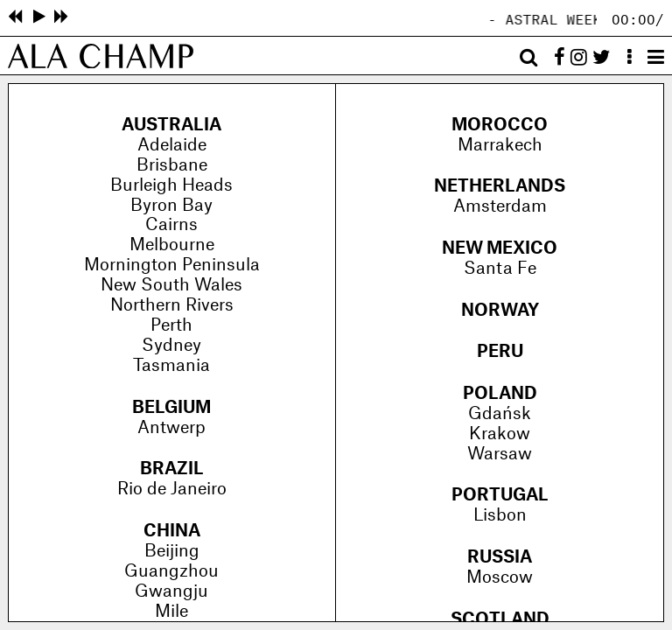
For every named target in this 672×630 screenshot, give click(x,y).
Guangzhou (171, 571)
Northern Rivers (172, 305)
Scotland (500, 619)
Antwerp (171, 428)
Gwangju (171, 591)
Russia (500, 557)
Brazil (172, 469)
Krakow (500, 434)
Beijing (172, 551)
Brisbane (172, 165)
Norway (500, 311)
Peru (500, 352)
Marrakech (500, 145)
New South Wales (171, 285)
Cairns (171, 225)
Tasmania (171, 366)
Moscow (500, 577)
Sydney (171, 346)
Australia (171, 125)
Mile (171, 612)
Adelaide (172, 145)
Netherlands (500, 186)
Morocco (500, 125)
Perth (171, 325)
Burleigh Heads (171, 185)
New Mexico (500, 248)
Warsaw (500, 454)
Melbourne (172, 245)
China (172, 531)
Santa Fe (500, 269)
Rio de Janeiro (172, 489)
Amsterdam (500, 206)
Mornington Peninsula (172, 265)
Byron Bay (171, 206)
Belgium (171, 408)
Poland (500, 394)
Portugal (500, 495)
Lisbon (500, 515)
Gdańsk (500, 414)
